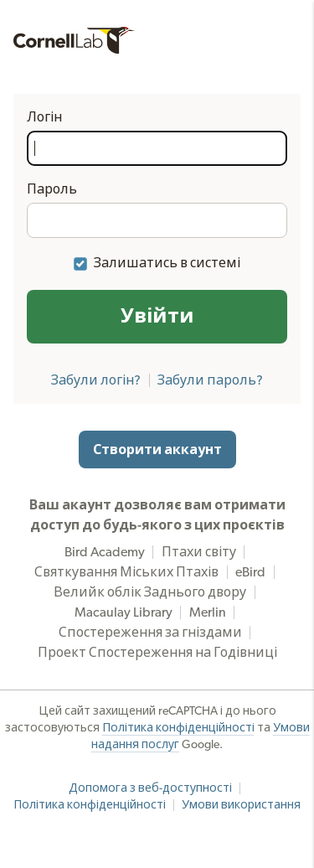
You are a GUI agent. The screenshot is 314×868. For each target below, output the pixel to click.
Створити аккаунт (157, 450)
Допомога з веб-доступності (150, 788)
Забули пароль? (210, 380)
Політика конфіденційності (178, 728)
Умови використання (241, 805)
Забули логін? (96, 380)
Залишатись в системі (167, 263)
